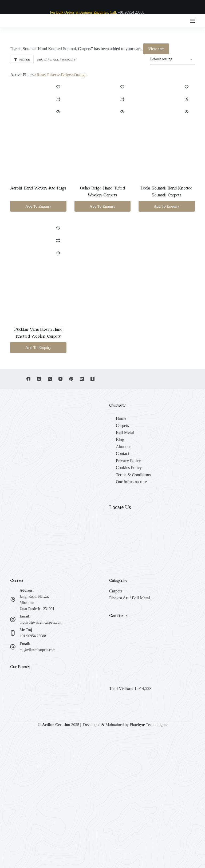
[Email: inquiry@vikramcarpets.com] (13, 619)
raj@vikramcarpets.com (38, 650)
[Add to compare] (58, 99)
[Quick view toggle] (58, 112)
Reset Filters (46, 75)
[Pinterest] (71, 379)
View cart (156, 49)
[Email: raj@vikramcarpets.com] (13, 647)
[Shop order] (172, 59)
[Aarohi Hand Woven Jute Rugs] (38, 128)
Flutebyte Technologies (148, 725)
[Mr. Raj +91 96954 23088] (13, 633)
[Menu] (192, 21)
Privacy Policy (128, 461)
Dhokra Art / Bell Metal (130, 598)
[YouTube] (60, 379)
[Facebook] (28, 379)
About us (124, 447)
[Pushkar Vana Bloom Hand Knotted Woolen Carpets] (38, 269)
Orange (79, 75)
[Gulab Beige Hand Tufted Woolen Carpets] (102, 128)
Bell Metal (125, 432)
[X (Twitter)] (50, 379)
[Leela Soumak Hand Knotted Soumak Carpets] (167, 128)
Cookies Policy (129, 468)
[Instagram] (39, 379)
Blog (120, 440)
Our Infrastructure (131, 482)
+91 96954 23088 (33, 636)
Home (121, 418)
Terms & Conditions (133, 475)
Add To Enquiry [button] (38, 206)
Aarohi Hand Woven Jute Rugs (38, 188)
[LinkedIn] (82, 379)
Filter (22, 59)
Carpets (122, 425)
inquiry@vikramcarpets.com (41, 622)
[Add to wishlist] (58, 87)
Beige (64, 75)
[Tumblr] (92, 379)
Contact (123, 453)
